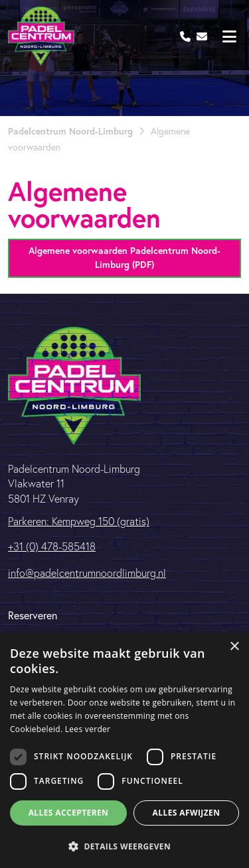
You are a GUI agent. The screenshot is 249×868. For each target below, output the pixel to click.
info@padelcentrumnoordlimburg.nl (87, 573)
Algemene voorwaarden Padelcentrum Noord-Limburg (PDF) (124, 258)
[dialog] (124, 750)
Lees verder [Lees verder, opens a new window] (88, 729)
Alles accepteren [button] (69, 813)
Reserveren (33, 615)
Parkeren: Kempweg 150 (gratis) (79, 521)
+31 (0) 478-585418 (52, 546)
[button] (124, 846)
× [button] (234, 647)
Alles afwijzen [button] (187, 813)
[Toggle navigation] (229, 36)
